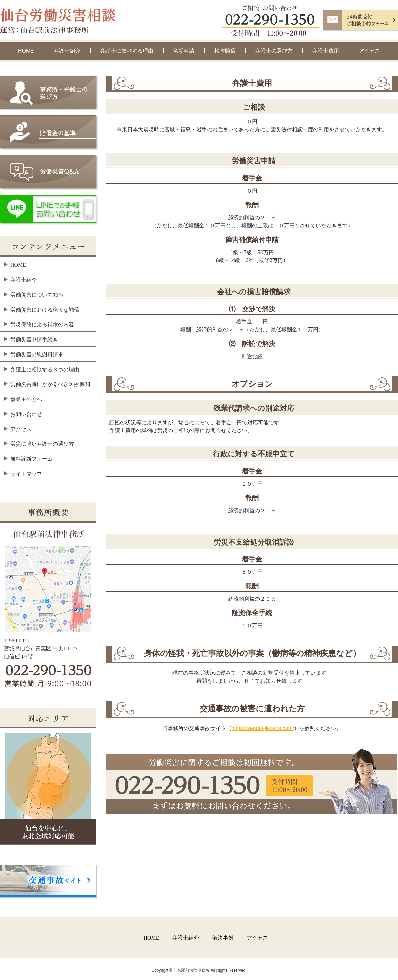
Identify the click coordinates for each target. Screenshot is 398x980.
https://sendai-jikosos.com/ (263, 728)
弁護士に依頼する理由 (127, 51)
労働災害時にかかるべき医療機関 (50, 384)
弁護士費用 (326, 51)
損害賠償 (225, 51)
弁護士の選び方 (274, 51)
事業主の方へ (26, 399)
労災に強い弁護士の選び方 (42, 444)
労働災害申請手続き (34, 340)
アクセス (369, 51)
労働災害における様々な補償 (45, 310)
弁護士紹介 (67, 51)
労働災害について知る (37, 295)
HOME (26, 51)
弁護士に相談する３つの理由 (45, 369)
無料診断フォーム (32, 459)
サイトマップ (26, 474)
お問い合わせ (26, 414)
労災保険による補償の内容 (42, 325)
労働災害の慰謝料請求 (37, 354)
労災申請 (184, 51)
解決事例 (223, 938)
